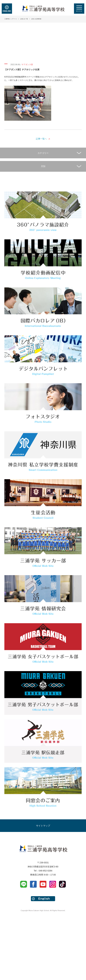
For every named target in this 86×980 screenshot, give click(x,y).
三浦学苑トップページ (11, 19)
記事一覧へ (41, 139)
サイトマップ (43, 826)
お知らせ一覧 (24, 19)
